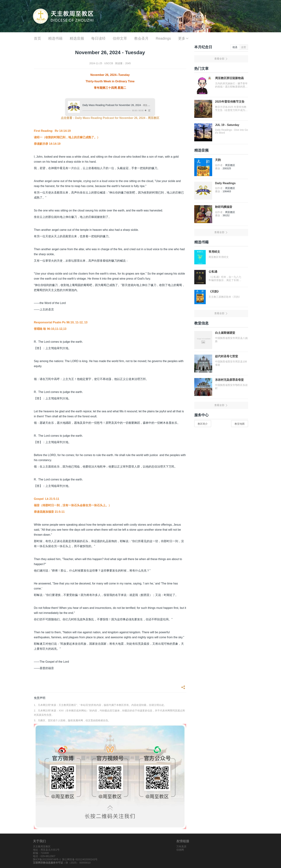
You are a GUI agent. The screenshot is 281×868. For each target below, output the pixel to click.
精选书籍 (55, 38)
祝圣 (235, 47)
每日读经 (98, 38)
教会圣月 (141, 38)
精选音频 (77, 38)
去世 (244, 47)
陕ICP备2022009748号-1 (47, 859)
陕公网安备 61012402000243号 (80, 859)
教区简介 (203, 424)
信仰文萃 (120, 38)
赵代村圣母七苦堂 (227, 356)
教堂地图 (240, 424)
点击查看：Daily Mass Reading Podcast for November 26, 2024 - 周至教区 (110, 118)
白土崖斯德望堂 (225, 333)
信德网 (180, 850)
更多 (184, 38)
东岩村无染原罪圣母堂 (229, 380)
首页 (37, 38)
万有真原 (181, 846)
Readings (163, 38)
